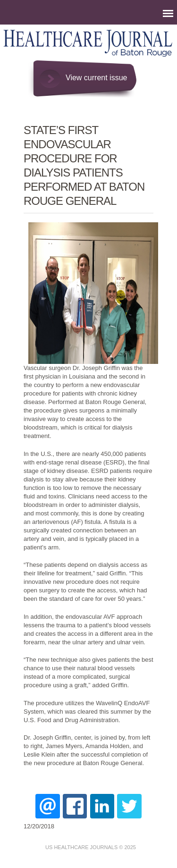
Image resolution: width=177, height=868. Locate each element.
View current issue (96, 78)
